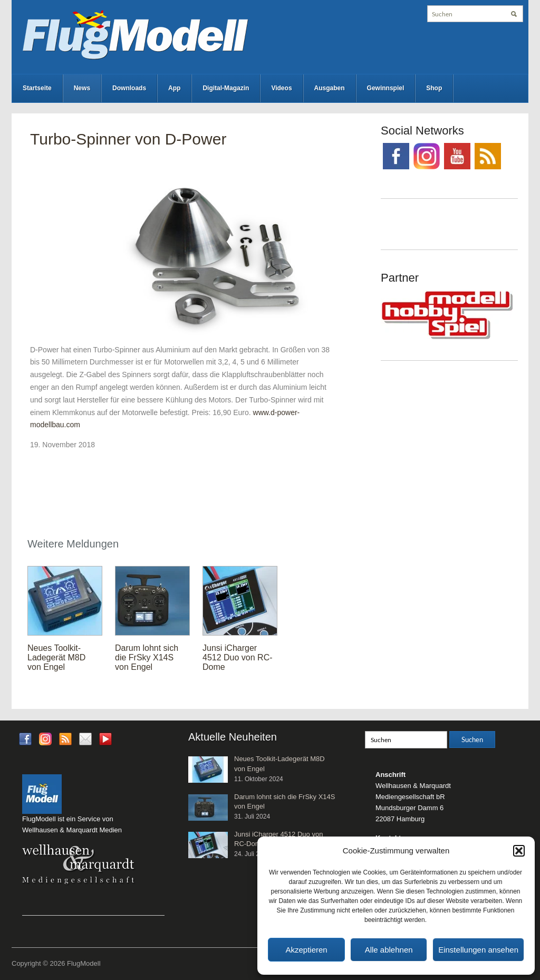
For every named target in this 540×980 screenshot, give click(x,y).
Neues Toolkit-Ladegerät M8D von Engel (56, 657)
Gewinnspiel (386, 88)
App (174, 88)
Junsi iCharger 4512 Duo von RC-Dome (238, 657)
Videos (281, 88)
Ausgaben (330, 88)
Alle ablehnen (389, 950)
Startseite (37, 88)
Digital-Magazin (226, 88)
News (82, 88)
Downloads (129, 88)
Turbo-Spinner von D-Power (128, 139)
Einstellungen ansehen (478, 950)
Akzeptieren (306, 950)
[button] (519, 851)
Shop (434, 88)
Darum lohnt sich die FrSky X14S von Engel (147, 657)
